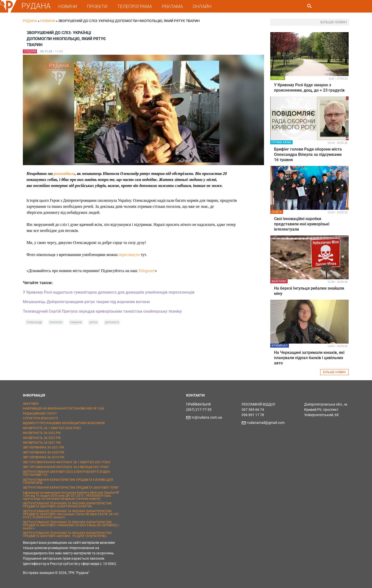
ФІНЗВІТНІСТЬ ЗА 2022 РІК (42, 438)
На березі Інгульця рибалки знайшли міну (309, 291)
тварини (76, 322)
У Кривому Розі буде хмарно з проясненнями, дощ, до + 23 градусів (309, 88)
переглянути (129, 255)
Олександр (34, 322)
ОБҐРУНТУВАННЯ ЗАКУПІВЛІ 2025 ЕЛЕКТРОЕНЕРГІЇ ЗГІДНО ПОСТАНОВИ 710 (66, 473)
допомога (112, 322)
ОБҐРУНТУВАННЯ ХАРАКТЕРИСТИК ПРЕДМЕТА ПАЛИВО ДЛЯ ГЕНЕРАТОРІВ (68, 481)
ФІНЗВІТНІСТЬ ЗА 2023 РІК (42, 433)
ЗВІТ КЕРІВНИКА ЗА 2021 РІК (44, 447)
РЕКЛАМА (173, 6)
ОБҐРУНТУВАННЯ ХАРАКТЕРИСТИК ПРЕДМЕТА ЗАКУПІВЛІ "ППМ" (71, 488)
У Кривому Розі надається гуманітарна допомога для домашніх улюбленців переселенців (109, 292)
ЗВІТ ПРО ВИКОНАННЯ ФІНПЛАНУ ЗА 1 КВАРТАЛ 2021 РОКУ (67, 462)
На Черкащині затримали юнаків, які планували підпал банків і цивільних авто (309, 358)
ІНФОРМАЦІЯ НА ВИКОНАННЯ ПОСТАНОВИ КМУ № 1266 (64, 409)
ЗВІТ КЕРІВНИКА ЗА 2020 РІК (44, 452)
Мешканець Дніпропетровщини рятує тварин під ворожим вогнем (86, 302)
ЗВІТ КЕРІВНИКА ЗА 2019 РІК (44, 457)
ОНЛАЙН (202, 6)
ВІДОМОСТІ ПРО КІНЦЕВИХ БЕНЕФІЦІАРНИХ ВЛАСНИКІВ (64, 423)
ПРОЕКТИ (97, 6)
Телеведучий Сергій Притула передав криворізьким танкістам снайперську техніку (102, 311)
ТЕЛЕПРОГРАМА (135, 6)
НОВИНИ (68, 6)
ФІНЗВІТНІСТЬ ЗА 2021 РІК (42, 443)
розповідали (64, 174)
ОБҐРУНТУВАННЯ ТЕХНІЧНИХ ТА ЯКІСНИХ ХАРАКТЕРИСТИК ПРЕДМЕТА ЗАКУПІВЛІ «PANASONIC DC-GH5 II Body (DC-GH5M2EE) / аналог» (71, 525)
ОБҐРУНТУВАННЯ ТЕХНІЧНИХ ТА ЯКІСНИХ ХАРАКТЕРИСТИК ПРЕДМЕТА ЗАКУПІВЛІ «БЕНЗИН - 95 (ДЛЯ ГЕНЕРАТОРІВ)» (67, 535)
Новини (48, 21)
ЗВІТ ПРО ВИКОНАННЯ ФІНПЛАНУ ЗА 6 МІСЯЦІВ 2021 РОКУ (66, 467)
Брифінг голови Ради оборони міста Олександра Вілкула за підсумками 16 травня (308, 154)
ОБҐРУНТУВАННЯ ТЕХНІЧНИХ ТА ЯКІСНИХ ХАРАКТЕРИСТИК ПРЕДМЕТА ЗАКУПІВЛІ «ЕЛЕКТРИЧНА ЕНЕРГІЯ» (67, 505)
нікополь (56, 322)
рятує (93, 322)
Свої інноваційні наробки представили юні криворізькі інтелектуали (302, 224)
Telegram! (147, 271)
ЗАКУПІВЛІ (31, 404)
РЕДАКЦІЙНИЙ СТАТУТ (40, 414)
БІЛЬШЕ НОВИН (334, 372)
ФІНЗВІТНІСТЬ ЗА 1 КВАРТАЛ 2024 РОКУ (52, 428)
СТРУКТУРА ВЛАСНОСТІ (40, 418)
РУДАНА (36, 6)
